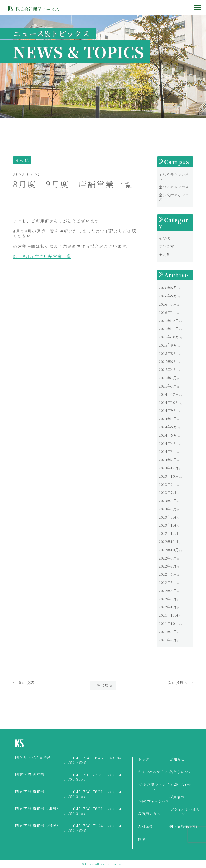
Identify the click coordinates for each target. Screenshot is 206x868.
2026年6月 (168, 288)
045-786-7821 (88, 792)
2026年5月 (168, 296)
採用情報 (177, 797)
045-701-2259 (88, 775)
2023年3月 (168, 517)
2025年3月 (168, 378)
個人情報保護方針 (184, 827)
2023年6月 (168, 501)
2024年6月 (168, 427)
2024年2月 (168, 460)
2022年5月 (168, 582)
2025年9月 (168, 345)
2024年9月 (168, 410)
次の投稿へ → (180, 683)
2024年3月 (168, 451)
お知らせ (177, 759)
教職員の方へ (149, 814)
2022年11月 (169, 542)
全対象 (164, 255)
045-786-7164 (88, 826)
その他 (22, 160)
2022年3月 (168, 599)
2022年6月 (168, 574)
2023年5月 (168, 509)
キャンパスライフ (153, 772)
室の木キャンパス (174, 187)
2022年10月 (169, 550)
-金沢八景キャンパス (154, 787)
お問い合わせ (181, 785)
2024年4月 (168, 443)
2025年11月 (169, 329)
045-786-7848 (88, 758)
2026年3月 (168, 304)
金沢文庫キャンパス (174, 197)
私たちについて (183, 772)
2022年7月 (168, 566)
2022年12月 (169, 533)
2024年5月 (168, 435)
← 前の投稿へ (26, 683)
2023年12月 (169, 468)
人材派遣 (146, 827)
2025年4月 (168, 369)
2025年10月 (169, 337)
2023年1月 (168, 525)
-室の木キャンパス (154, 801)
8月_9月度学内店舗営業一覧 (42, 256)
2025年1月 (168, 386)
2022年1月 (168, 607)
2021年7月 (168, 640)
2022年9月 (168, 558)
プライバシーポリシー (185, 812)
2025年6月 (168, 362)
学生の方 (166, 246)
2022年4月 (168, 591)
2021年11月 (169, 615)
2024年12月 (169, 394)
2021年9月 (168, 632)
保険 (142, 839)
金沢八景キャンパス (174, 177)
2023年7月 (168, 492)
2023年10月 (169, 476)
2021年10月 (169, 623)
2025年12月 (169, 321)
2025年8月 (168, 353)
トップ (144, 759)
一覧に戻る (103, 685)
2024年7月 (168, 419)
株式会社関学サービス (37, 9)
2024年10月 (169, 402)
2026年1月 (168, 312)
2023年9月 (168, 484)
